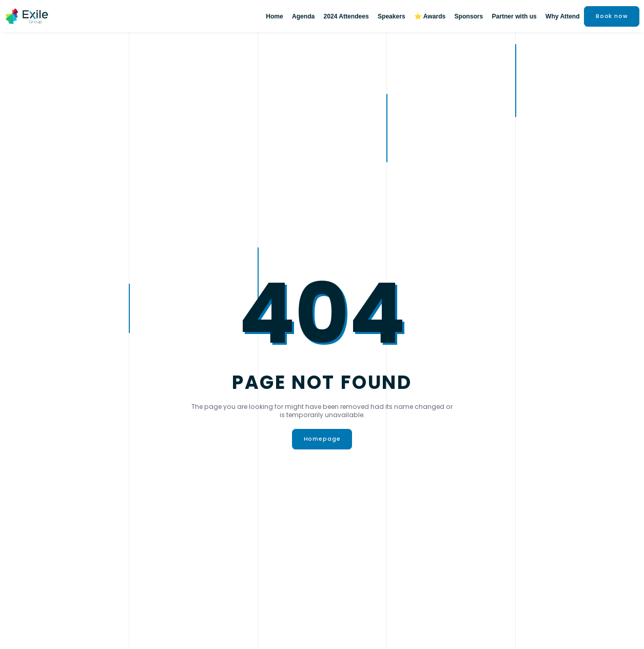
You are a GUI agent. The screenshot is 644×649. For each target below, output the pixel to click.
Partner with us (514, 16)
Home (275, 16)
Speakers (392, 16)
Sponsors (469, 16)
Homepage (322, 439)
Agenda (303, 16)
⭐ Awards (430, 16)
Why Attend (563, 16)
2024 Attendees (346, 16)
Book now (612, 16)
